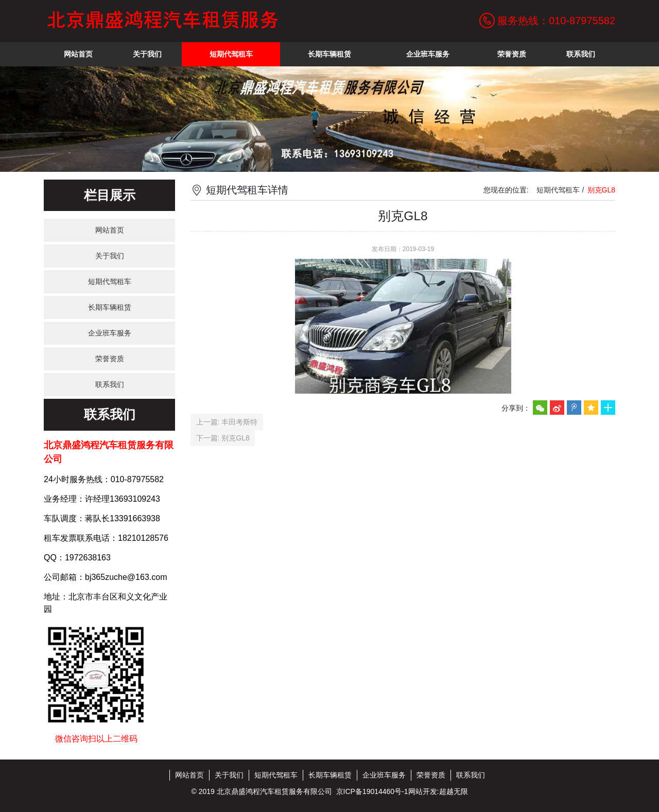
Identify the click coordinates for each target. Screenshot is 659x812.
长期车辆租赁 (110, 307)
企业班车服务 (110, 333)
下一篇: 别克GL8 (223, 438)
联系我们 (110, 384)
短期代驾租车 (110, 281)
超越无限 (454, 791)
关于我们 (110, 256)
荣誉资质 (110, 359)
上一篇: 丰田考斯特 (227, 422)
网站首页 (110, 230)
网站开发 (423, 791)
